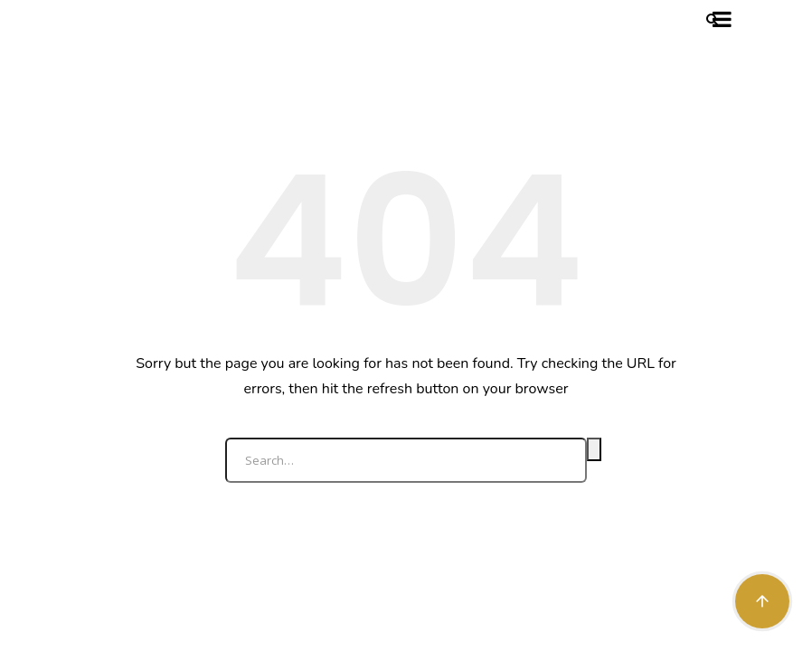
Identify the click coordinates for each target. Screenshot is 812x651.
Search (594, 449)
